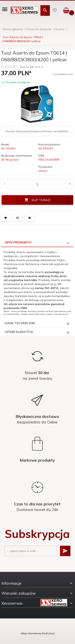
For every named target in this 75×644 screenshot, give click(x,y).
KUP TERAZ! (37, 200)
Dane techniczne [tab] (20, 323)
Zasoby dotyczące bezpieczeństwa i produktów (37, 131)
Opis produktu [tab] (18, 242)
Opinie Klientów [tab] (19, 332)
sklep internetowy (31, 633)
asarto (43, 171)
